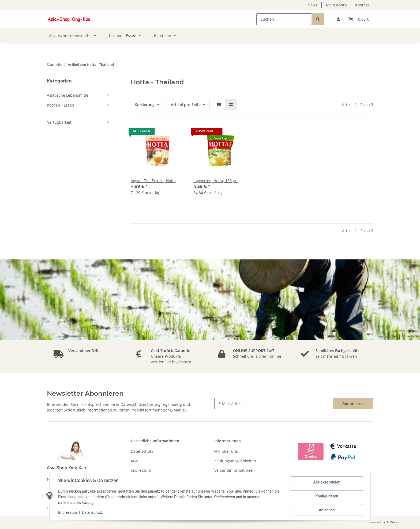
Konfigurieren (327, 496)
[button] (338, 19)
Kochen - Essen (61, 105)
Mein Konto (336, 5)
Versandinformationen (235, 470)
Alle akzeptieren (327, 482)
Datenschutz (142, 451)
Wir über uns (226, 451)
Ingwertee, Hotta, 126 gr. (215, 181)
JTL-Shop (392, 522)
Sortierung (145, 105)
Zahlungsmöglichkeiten (235, 461)
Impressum (141, 470)
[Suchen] (284, 19)
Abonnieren (353, 404)
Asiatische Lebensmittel (68, 95)
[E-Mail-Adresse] (274, 404)
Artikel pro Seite (186, 105)
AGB (134, 461)
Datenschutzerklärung (140, 404)
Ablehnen (327, 510)
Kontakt (362, 5)
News (312, 5)
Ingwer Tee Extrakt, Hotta (153, 181)
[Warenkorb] (359, 19)
